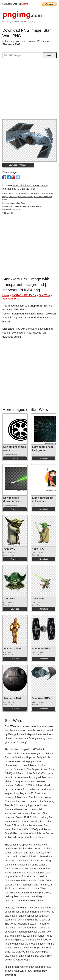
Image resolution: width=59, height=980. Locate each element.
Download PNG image (18, 165)
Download (15, 458)
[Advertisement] (29, 90)
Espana (25, 4)
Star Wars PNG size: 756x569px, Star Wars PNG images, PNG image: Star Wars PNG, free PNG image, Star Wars (28, 197)
